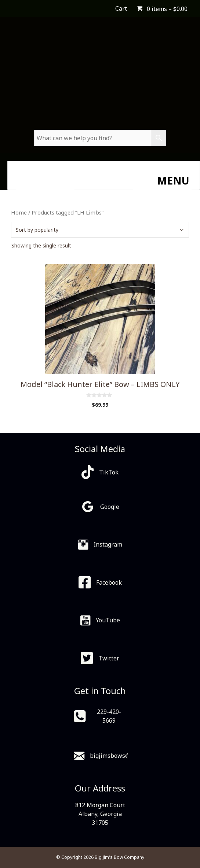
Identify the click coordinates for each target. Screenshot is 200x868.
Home (19, 212)
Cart (121, 8)
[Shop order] (100, 230)
